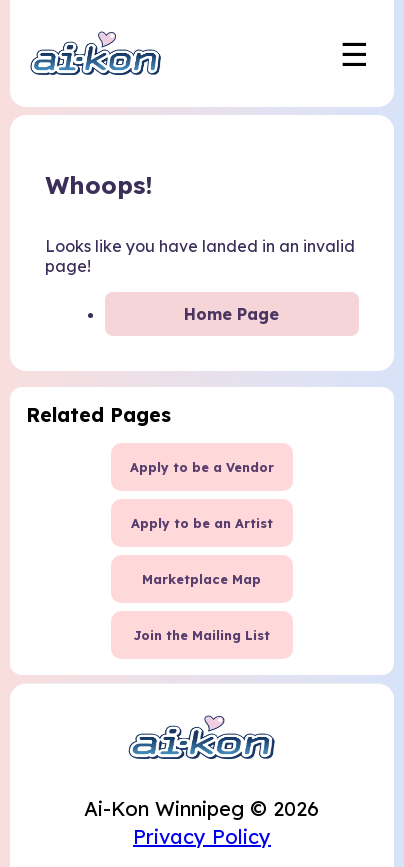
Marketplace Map (201, 579)
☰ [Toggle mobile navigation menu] (354, 54)
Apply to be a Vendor (202, 467)
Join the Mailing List (201, 635)
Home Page (231, 314)
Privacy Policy (202, 836)
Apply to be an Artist (202, 523)
